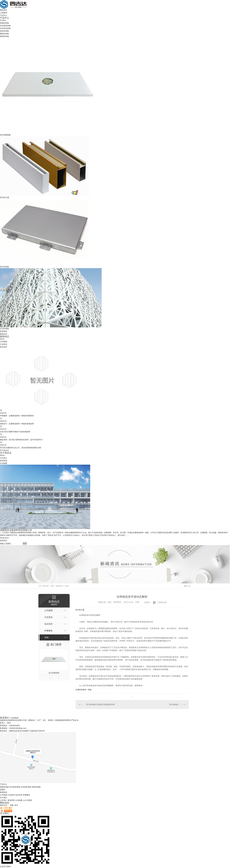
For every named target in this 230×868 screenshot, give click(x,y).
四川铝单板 (4, 267)
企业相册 (4, 463)
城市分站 (4, 805)
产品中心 (4, 15)
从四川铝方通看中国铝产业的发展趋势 (15, 432)
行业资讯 (4, 344)
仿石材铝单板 (5, 26)
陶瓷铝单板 (4, 34)
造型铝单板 (4, 31)
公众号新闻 (27, 800)
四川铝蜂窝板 (5, 135)
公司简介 (4, 458)
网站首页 (4, 10)
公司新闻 (4, 342)
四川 (16, 805)
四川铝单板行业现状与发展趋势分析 (101, 704)
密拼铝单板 (4, 36)
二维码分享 (162, 602)
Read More (4, 538)
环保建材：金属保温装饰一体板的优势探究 (17, 416)
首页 (52, 586)
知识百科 (4, 347)
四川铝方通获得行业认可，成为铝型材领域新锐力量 (20, 448)
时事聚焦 (26, 795)
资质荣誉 (4, 331)
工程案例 (4, 13)
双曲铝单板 (4, 23)
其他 (67, 586)
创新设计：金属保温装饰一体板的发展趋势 (17, 424)
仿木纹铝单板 (5, 28)
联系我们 (4, 541)
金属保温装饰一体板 (83, 690)
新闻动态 (4, 334)
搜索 (25, 543)
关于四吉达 (4, 450)
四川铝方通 (4, 197)
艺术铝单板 (4, 329)
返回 (187, 586)
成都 (12, 805)
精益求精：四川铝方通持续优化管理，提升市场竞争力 (21, 440)
